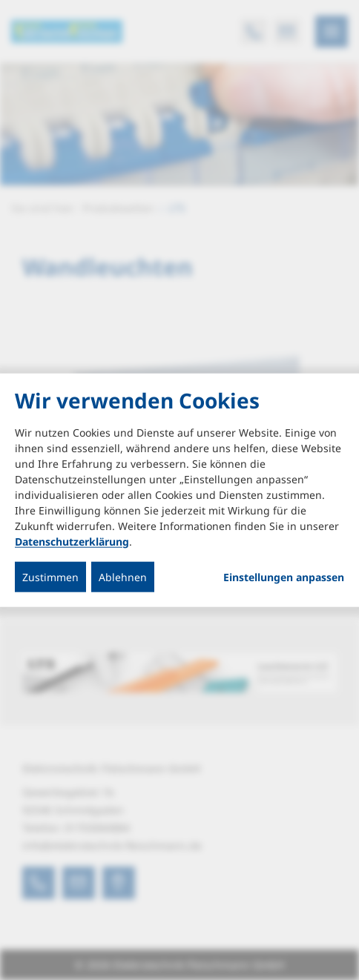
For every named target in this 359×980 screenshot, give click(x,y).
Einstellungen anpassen (284, 577)
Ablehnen (123, 576)
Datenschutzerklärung (72, 541)
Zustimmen (50, 576)
